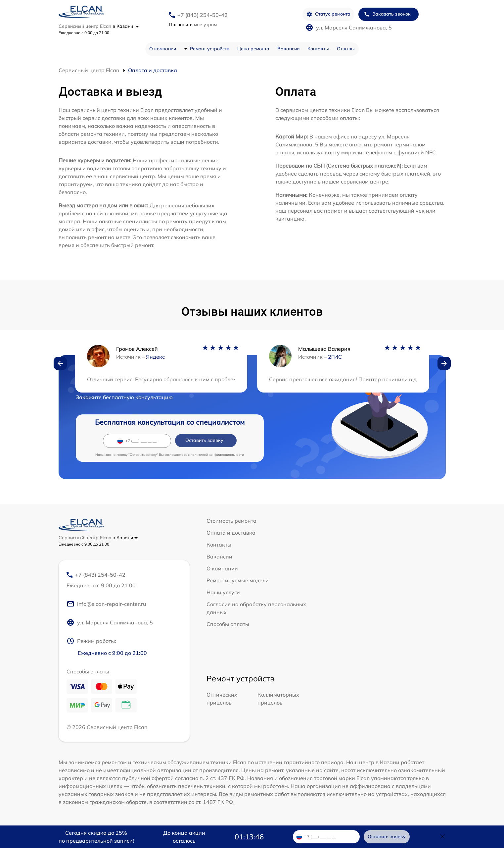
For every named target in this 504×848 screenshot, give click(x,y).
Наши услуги (223, 592)
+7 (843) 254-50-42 (203, 15)
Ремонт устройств (210, 49)
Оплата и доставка (231, 533)
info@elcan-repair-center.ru (106, 604)
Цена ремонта (253, 49)
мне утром (193, 25)
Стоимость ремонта (231, 521)
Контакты (318, 49)
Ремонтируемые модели (238, 580)
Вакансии (288, 49)
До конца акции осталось (184, 837)
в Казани (126, 26)
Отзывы (346, 49)
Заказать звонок (387, 14)
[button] (60, 363)
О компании (163, 49)
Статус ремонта (328, 14)
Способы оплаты (228, 624)
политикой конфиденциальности (217, 455)
